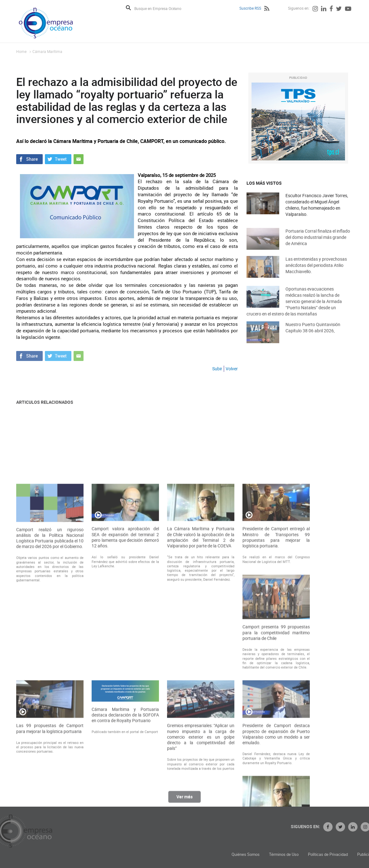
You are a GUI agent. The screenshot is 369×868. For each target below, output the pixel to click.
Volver (232, 369)
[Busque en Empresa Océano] (162, 8)
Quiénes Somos (299, 854)
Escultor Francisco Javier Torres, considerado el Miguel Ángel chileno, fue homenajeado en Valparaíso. (317, 205)
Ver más (184, 801)
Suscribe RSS (250, 8)
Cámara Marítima (47, 51)
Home (21, 51)
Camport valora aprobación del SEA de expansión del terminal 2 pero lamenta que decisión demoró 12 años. (125, 657)
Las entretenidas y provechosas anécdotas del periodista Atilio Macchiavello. (316, 272)
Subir (217, 369)
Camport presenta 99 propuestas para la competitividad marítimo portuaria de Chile (276, 752)
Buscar (128, 8)
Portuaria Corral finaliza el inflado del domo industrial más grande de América (318, 244)
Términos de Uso (337, 854)
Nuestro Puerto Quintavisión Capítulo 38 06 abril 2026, (313, 334)
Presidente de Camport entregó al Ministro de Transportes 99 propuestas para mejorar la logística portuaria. (276, 657)
